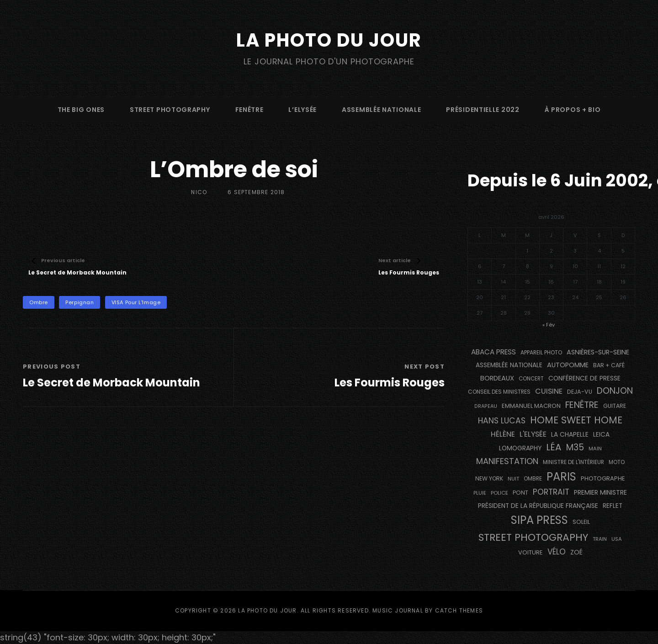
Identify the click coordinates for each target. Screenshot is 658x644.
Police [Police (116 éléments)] (499, 493)
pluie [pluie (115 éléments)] (480, 493)
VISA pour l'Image (136, 302)
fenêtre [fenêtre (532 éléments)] (582, 405)
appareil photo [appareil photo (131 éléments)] (541, 352)
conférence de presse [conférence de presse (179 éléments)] (584, 378)
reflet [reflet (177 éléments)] (613, 506)
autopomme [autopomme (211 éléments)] (568, 365)
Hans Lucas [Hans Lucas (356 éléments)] (502, 421)
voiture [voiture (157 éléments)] (531, 552)
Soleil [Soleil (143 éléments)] (581, 522)
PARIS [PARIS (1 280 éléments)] (561, 477)
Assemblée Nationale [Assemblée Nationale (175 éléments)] (509, 365)
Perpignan (80, 302)
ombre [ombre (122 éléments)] (533, 479)
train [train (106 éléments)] (600, 539)
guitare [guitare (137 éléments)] (615, 406)
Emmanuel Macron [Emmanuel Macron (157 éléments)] (531, 406)
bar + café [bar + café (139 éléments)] (609, 365)
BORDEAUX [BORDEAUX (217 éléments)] (497, 378)
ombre (39, 302)
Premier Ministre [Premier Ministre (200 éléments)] (600, 492)
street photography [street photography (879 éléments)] (533, 537)
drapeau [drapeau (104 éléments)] (486, 406)
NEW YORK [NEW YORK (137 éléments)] (489, 478)
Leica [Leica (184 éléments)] (601, 434)
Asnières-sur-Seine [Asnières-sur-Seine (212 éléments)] (598, 352)
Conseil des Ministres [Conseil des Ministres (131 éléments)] (499, 392)
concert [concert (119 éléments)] (531, 379)
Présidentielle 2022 (483, 110)
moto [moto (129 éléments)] (617, 462)
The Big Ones (81, 110)
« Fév (549, 325)
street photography (170, 110)
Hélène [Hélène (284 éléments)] (503, 434)
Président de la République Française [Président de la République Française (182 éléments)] (538, 506)
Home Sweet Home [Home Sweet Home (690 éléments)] (576, 420)
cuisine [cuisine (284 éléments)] (549, 391)
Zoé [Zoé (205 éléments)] (576, 552)
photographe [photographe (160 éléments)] (603, 478)
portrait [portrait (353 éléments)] (551, 492)
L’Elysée (302, 110)
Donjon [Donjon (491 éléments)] (615, 391)
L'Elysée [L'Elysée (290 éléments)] (533, 434)
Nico (199, 192)
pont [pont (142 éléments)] (520, 493)
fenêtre (249, 110)
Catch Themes (459, 610)
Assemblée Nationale (381, 110)
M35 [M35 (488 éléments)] (575, 447)
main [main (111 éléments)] (595, 449)
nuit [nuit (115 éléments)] (513, 479)
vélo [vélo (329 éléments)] (557, 552)
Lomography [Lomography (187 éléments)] (520, 448)
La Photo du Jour (329, 40)
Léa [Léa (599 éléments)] (554, 447)
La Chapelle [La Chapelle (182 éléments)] (570, 435)
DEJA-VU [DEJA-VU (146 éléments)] (580, 392)
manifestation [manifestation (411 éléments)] (507, 461)
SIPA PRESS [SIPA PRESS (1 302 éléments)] (539, 520)
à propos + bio (573, 110)
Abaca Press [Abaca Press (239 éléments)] (493, 352)
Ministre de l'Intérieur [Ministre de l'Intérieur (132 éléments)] (573, 462)
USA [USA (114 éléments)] (617, 539)
